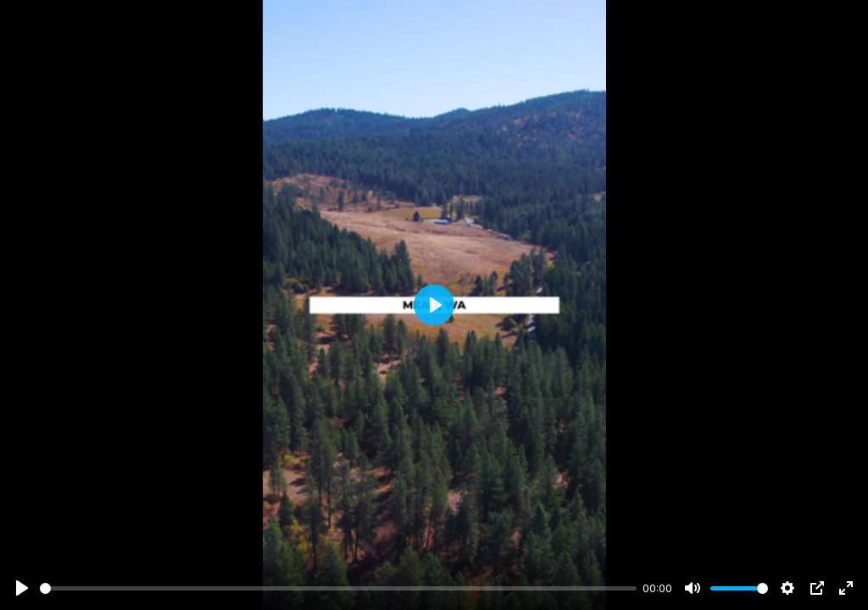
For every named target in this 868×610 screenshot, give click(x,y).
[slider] (338, 588)
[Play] (22, 588)
